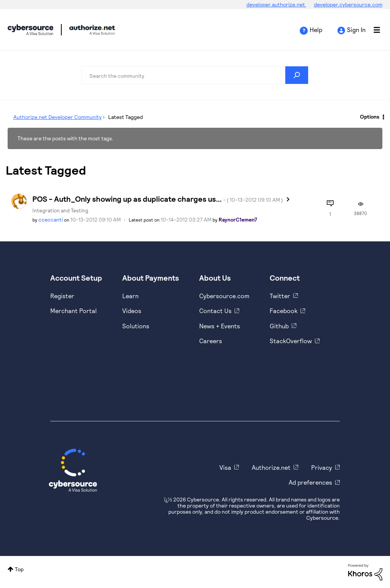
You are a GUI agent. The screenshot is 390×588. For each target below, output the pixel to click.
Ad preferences (310, 482)
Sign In (356, 30)
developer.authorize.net (276, 4)
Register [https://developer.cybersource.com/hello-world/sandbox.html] (62, 296)
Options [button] (370, 116)
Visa (225, 467)
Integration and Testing (60, 210)
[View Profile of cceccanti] (51, 219)
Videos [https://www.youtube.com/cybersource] (132, 311)
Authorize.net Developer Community (58, 117)
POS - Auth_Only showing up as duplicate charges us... (158, 199)
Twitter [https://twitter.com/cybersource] (280, 296)
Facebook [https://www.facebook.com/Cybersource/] (284, 311)
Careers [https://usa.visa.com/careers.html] (211, 341)
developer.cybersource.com (348, 4)
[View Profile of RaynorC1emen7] (238, 219)
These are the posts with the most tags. (66, 138)
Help (316, 30)
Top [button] (19, 569)
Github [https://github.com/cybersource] (279, 326)
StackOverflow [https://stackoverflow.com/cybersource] (291, 341)
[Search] (195, 75)
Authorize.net (271, 467)
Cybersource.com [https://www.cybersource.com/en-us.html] (224, 296)
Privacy (322, 467)
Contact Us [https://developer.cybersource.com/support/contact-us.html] (215, 311)
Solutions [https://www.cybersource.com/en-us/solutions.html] (136, 326)
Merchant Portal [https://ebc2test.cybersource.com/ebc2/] (74, 311)
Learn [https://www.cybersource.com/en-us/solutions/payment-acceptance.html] (130, 296)
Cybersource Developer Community (30, 30)
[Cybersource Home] (73, 470)
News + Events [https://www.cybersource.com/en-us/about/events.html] (220, 326)
